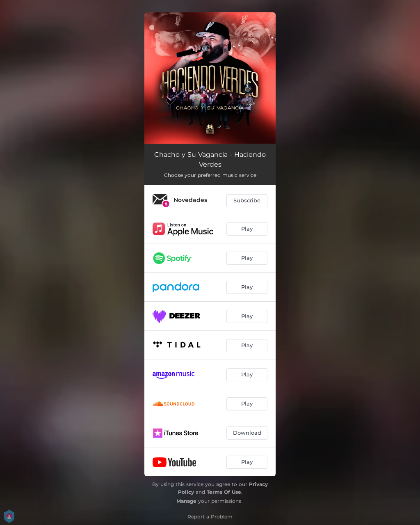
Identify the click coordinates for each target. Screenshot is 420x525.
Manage (186, 501)
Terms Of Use (224, 492)
